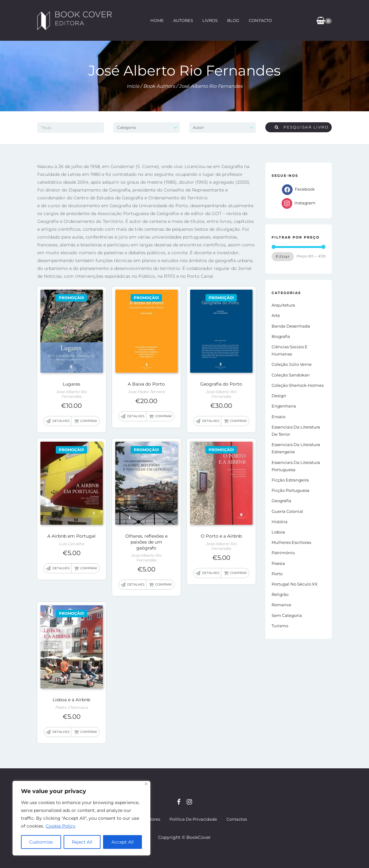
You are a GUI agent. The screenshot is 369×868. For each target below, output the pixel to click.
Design (279, 396)
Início (133, 86)
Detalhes (61, 421)
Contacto (260, 20)
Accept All (123, 842)
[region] (81, 818)
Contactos (237, 819)
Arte (276, 315)
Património (283, 553)
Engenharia (284, 406)
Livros (210, 20)
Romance (281, 605)
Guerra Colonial (287, 511)
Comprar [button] (88, 421)
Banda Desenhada (291, 326)
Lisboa (278, 532)
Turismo (280, 626)
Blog (233, 20)
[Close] (146, 784)
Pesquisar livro (302, 127)
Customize (41, 842)
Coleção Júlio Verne (292, 364)
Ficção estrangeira (290, 480)
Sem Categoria (287, 615)
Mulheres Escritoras (291, 542)
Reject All (82, 842)
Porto (277, 574)
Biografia (281, 336)
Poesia (278, 563)
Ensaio (278, 417)
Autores (183, 20)
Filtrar (283, 256)
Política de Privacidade (193, 819)
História (280, 522)
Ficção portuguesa (291, 490)
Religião (280, 594)
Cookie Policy (61, 826)
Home (157, 20)
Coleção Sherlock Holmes (298, 385)
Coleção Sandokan (291, 375)
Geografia (281, 501)
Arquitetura (283, 305)
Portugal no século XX (295, 584)
